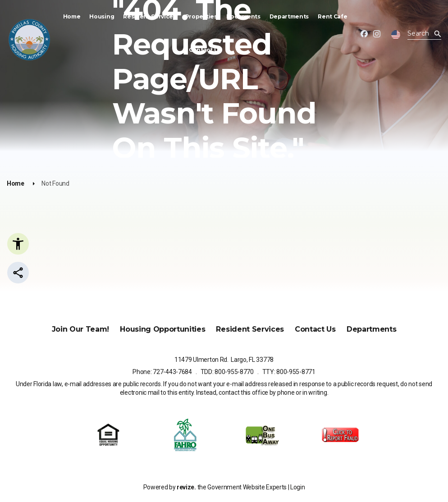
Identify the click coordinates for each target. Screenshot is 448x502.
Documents (243, 16)
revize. (186, 487)
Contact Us (205, 50)
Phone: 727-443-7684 (162, 372)
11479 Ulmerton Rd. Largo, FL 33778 (224, 360)
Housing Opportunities (162, 329)
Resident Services (150, 16)
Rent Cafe (332, 16)
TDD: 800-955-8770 (227, 372)
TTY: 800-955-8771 (289, 372)
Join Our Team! (81, 329)
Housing (102, 16)
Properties (201, 16)
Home (72, 16)
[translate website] (396, 35)
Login (297, 487)
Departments (289, 16)
